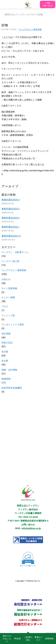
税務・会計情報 (9, 370)
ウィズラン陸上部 (10, 261)
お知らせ (6, 279)
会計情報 (6, 334)
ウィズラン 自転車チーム (15, 252)
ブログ (32, 15)
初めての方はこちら (7, 639)
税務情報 (6, 379)
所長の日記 (7, 343)
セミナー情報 (8, 297)
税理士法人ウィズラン (16, 15)
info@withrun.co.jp (31, 528)
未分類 (5, 352)
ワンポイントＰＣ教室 (13, 325)
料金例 (17, 639)
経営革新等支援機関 (12, 388)
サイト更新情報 (9, 288)
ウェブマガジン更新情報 (30, 29)
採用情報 (49, 639)
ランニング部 (8, 316)
